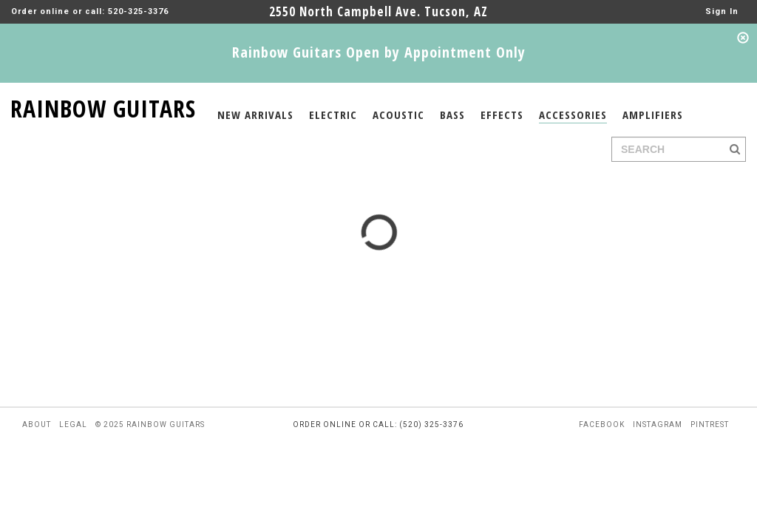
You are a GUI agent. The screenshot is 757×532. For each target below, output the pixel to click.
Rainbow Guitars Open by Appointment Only (379, 52)
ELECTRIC (333, 115)
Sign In (722, 11)
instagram (658, 424)
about (37, 424)
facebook (602, 424)
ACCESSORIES (573, 115)
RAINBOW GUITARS (103, 106)
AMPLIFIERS (653, 115)
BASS (452, 115)
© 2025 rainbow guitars (150, 424)
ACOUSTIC (398, 115)
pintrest (710, 424)
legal (73, 424)
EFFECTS (502, 115)
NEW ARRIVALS (255, 115)
